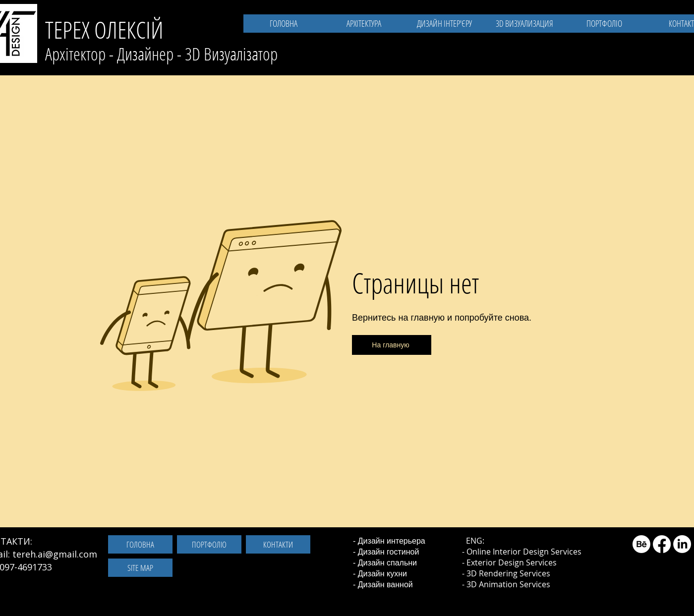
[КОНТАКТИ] (278, 544)
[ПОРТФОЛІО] (209, 544)
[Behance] (641, 544)
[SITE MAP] (140, 568)
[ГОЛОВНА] (140, 544)
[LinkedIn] (682, 544)
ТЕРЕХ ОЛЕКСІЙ (104, 29)
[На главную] (392, 345)
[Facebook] (662, 544)
